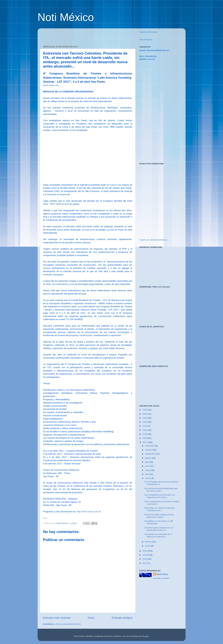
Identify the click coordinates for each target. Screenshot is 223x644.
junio (147, 466)
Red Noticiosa (146, 40)
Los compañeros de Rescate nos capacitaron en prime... (160, 496)
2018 (145, 438)
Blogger (145, 636)
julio (147, 462)
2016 (145, 551)
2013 (145, 563)
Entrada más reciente (57, 618)
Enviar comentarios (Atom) (68, 624)
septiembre (150, 454)
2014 (145, 559)
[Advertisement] (79, 35)
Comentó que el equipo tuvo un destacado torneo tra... (159, 529)
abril (147, 474)
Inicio (91, 618)
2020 (145, 430)
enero (148, 546)
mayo (148, 470)
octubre (149, 450)
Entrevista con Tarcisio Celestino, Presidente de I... (160, 509)
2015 (145, 555)
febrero (149, 542)
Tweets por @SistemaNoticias (153, 240)
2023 (145, 418)
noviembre (150, 446)
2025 (145, 410)
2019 (145, 434)
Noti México (66, 17)
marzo (148, 478)
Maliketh (117, 636)
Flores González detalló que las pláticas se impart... (159, 516)
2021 (145, 426)
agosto (148, 458)
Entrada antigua (122, 618)
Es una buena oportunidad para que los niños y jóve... (161, 490)
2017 (145, 442)
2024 (145, 414)
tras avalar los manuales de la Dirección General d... (158, 535)
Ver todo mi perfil (161, 578)
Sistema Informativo (148, 32)
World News (162, 574)
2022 (145, 422)
